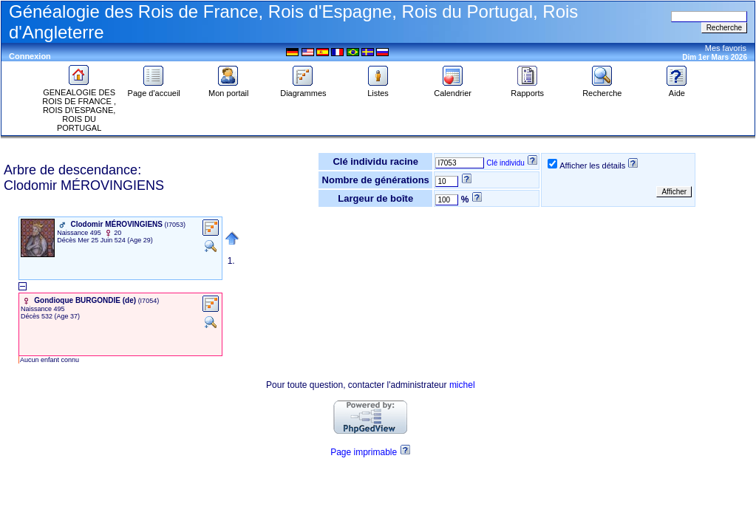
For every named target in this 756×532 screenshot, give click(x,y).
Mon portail (228, 89)
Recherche (602, 89)
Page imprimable (364, 452)
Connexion (30, 56)
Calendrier (453, 89)
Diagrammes (303, 89)
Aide (677, 89)
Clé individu (505, 163)
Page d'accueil (154, 89)
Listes (378, 89)
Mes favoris (726, 48)
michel (462, 385)
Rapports (527, 89)
